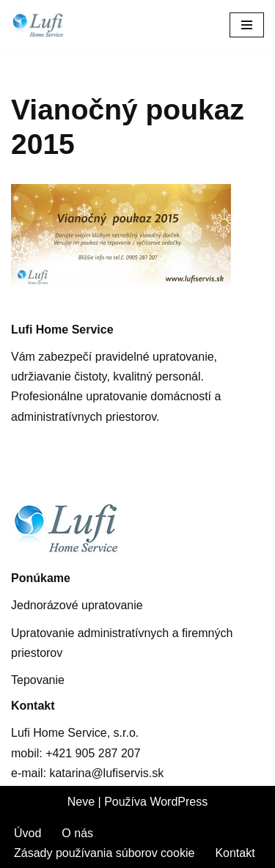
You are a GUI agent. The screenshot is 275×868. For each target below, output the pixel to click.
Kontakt (235, 853)
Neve (81, 802)
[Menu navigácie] (247, 25)
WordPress (179, 802)
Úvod (27, 833)
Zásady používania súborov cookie (104, 853)
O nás (77, 833)
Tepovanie (38, 680)
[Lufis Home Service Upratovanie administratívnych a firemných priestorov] (48, 25)
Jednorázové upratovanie (77, 605)
